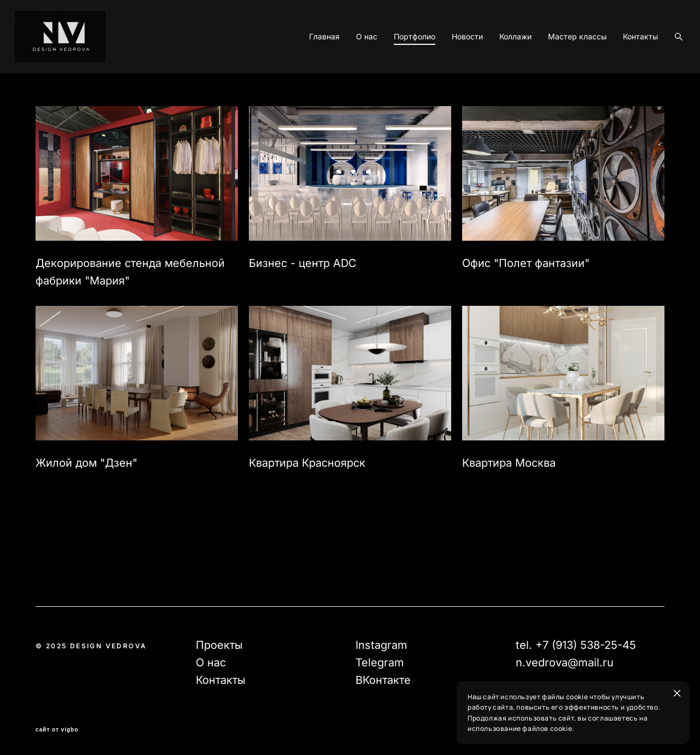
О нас (346, 74)
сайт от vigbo (57, 730)
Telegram (380, 663)
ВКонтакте (383, 680)
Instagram (381, 645)
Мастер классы (556, 74)
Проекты (219, 645)
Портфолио (394, 74)
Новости (447, 74)
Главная (304, 74)
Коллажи (495, 74)
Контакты (620, 74)
